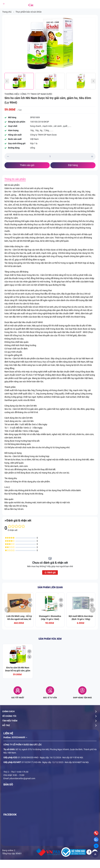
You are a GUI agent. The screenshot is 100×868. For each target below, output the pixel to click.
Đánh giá (50, 572)
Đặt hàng (73, 165)
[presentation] (7, 610)
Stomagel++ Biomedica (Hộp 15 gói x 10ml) (50, 618)
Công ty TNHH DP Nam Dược (36, 94)
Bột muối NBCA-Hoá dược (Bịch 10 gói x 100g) (81, 618)
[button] (7, 81)
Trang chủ (7, 12)
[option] (50, 44)
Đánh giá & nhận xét (19, 521)
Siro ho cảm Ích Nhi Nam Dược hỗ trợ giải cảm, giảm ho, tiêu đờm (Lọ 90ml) (18, 671)
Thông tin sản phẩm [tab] (15, 179)
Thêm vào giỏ (27, 165)
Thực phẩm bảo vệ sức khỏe (28, 12)
